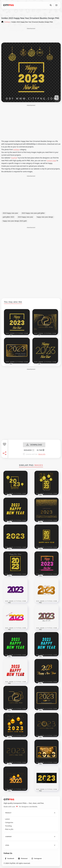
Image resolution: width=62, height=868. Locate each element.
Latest (7, 819)
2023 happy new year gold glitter (33, 213)
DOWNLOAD (34, 445)
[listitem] (10, 859)
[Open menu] (56, 5)
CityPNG (14, 158)
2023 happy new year (10, 213)
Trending (8, 826)
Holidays (16, 149)
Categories (9, 822)
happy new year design (45, 217)
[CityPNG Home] (9, 5)
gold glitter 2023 (8, 217)
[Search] (51, 5)
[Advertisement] (31, 35)
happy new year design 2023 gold (15, 221)
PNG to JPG (9, 829)
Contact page (51, 160)
